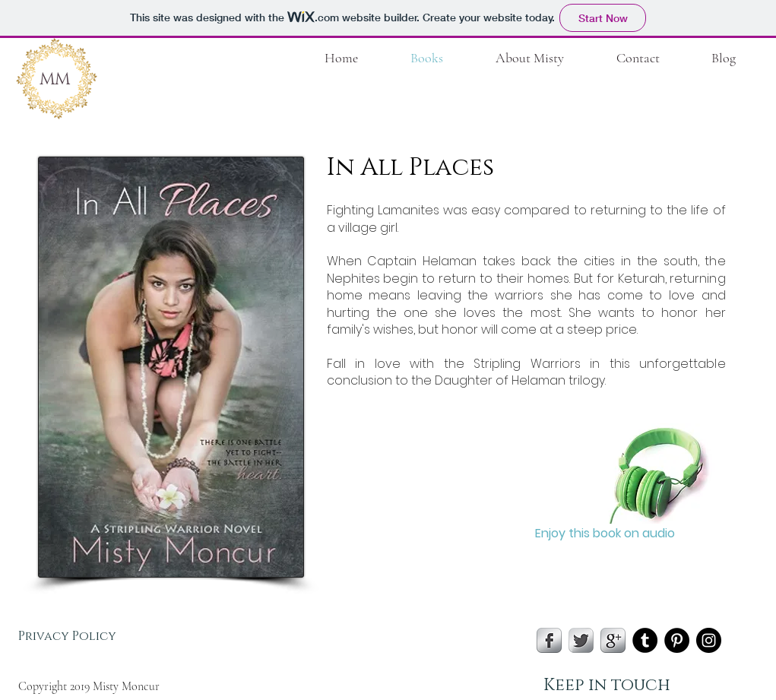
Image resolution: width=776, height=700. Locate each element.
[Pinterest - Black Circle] (677, 640)
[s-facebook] (549, 640)
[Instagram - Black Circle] (709, 640)
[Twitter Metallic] (581, 640)
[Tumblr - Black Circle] (645, 640)
